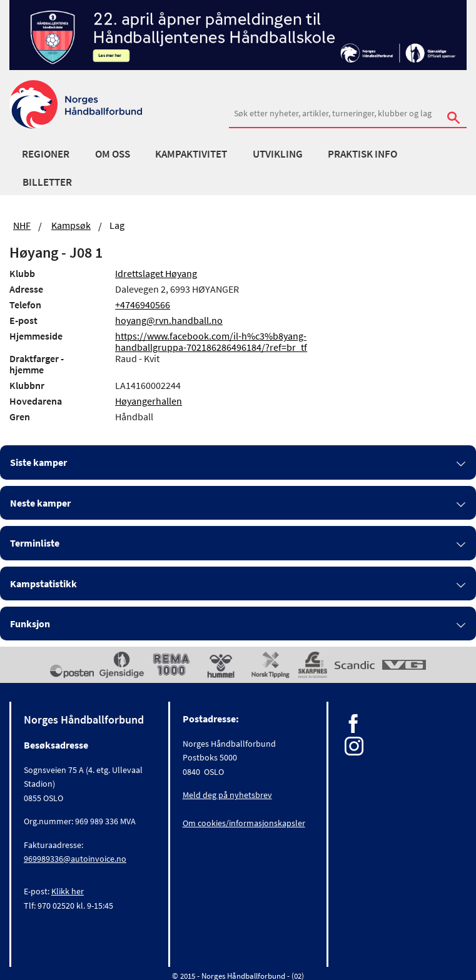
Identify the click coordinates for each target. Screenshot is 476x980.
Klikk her (68, 891)
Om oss (113, 154)
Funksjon (30, 624)
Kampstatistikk (43, 583)
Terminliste (35, 543)
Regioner (46, 154)
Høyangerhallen (149, 401)
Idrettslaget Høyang (156, 273)
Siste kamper (38, 462)
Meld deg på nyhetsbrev (227, 795)
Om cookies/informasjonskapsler (244, 823)
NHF (22, 225)
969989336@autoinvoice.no (75, 859)
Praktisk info (362, 154)
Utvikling (278, 154)
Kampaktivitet (191, 154)
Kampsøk (71, 225)
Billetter (47, 182)
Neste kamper (40, 503)
